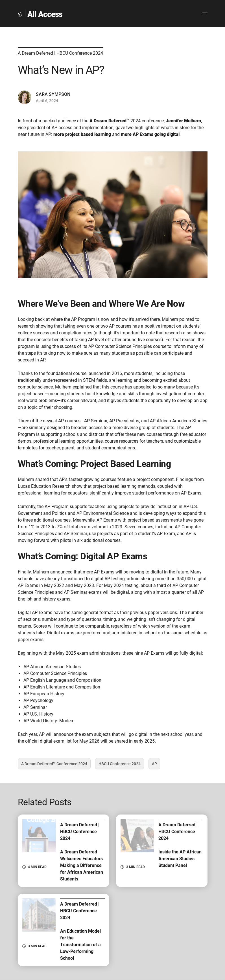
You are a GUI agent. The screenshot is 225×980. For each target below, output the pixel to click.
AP (156, 765)
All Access (45, 14)
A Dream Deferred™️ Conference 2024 (54, 765)
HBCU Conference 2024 (120, 765)
